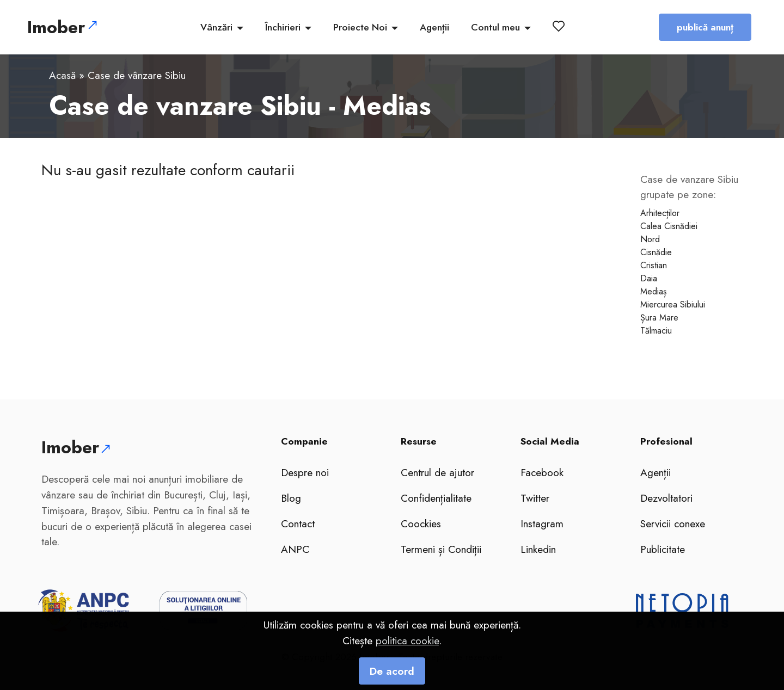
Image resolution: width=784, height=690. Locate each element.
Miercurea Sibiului (673, 304)
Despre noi (305, 472)
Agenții (434, 27)
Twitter (535, 498)
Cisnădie (656, 252)
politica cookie (407, 662)
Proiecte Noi (360, 27)
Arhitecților (660, 213)
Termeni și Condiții (441, 549)
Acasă (62, 75)
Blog (291, 498)
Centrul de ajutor (437, 472)
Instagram (542, 523)
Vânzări (216, 27)
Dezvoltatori (666, 498)
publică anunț (705, 27)
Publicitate (663, 549)
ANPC (295, 549)
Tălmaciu (656, 331)
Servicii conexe (673, 523)
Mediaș (653, 291)
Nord (650, 239)
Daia (649, 278)
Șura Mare (659, 318)
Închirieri (283, 27)
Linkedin (538, 549)
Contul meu (495, 27)
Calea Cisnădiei (669, 226)
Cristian (654, 265)
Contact (298, 523)
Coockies (421, 523)
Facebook (542, 472)
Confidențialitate (436, 498)
